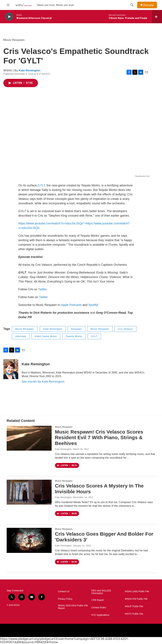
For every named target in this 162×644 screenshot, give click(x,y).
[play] (9, 17)
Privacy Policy (65, 599)
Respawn (77, 329)
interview (21, 336)
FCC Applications (100, 615)
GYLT (41, 185)
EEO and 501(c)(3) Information (101, 592)
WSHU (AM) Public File (137, 591)
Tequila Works (74, 336)
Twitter (43, 289)
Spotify (93, 305)
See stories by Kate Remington (43, 381)
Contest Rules (99, 608)
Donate (149, 5)
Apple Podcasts (71, 305)
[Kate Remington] (11, 369)
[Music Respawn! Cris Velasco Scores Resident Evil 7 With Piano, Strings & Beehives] (29, 438)
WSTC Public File (134, 614)
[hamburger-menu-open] (8, 5)
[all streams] (157, 17)
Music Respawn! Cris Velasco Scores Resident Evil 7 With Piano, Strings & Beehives (99, 438)
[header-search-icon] (132, 5)
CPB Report (98, 600)
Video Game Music (46, 336)
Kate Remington (30, 70)
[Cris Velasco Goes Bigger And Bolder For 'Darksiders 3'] (29, 540)
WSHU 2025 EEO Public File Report (73, 607)
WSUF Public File (134, 606)
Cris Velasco (125, 329)
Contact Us (64, 591)
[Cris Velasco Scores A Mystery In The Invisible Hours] (29, 492)
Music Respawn (14, 40)
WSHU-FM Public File (136, 599)
